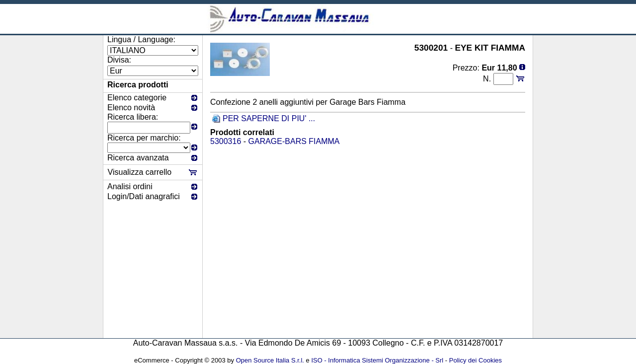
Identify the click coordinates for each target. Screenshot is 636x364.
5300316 (226, 141)
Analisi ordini (130, 186)
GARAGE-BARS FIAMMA (294, 141)
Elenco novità (131, 108)
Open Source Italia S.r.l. (270, 360)
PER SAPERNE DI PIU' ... (269, 118)
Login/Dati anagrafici (144, 196)
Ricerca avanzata (138, 158)
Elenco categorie (137, 98)
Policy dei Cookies (476, 360)
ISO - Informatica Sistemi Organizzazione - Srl (377, 360)
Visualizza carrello (140, 172)
